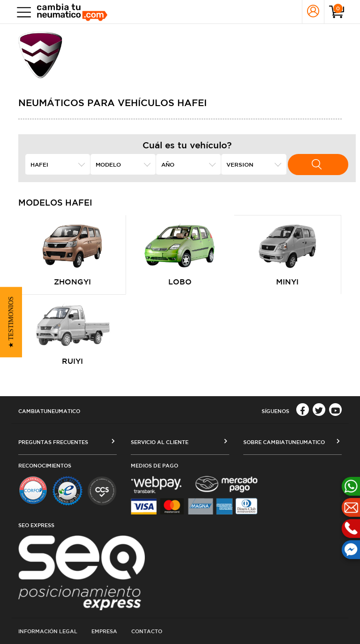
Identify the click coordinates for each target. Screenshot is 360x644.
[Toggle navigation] (22, 12)
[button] (11, 322)
